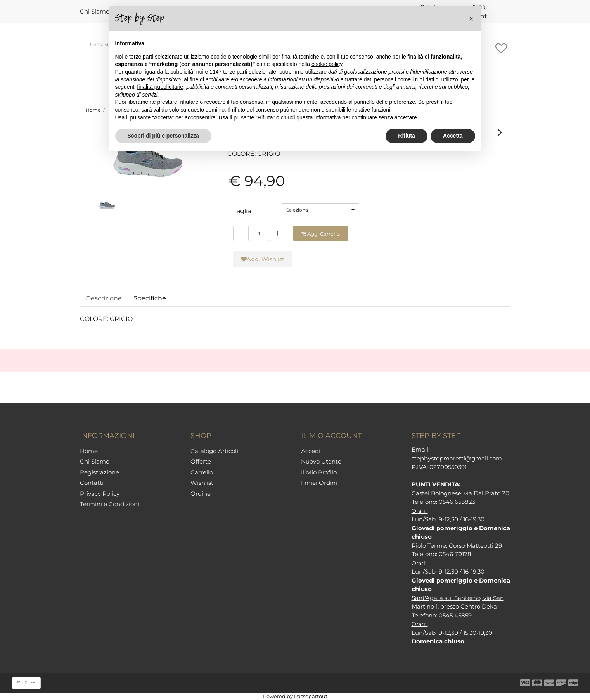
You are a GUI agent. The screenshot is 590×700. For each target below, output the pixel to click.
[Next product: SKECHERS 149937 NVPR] (499, 132)
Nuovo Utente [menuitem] (321, 461)
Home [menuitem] (89, 451)
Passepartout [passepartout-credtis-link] (311, 696)
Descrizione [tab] (104, 298)
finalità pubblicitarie (160, 87)
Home (93, 110)
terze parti (235, 72)
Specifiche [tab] (150, 298)
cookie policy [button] (327, 64)
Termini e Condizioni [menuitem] (110, 504)
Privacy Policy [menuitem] (100, 494)
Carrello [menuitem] (202, 472)
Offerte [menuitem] (201, 461)
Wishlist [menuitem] (202, 483)
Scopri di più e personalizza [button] (163, 136)
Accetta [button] (453, 136)
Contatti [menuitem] (92, 483)
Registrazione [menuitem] (99, 472)
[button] (148, 160)
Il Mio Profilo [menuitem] (319, 472)
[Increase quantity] (278, 233)
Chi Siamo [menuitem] (95, 11)
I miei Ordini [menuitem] (319, 483)
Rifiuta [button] (407, 136)
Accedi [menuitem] (311, 451)
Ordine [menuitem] (201, 494)
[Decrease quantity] (241, 233)
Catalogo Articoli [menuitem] (214, 451)
